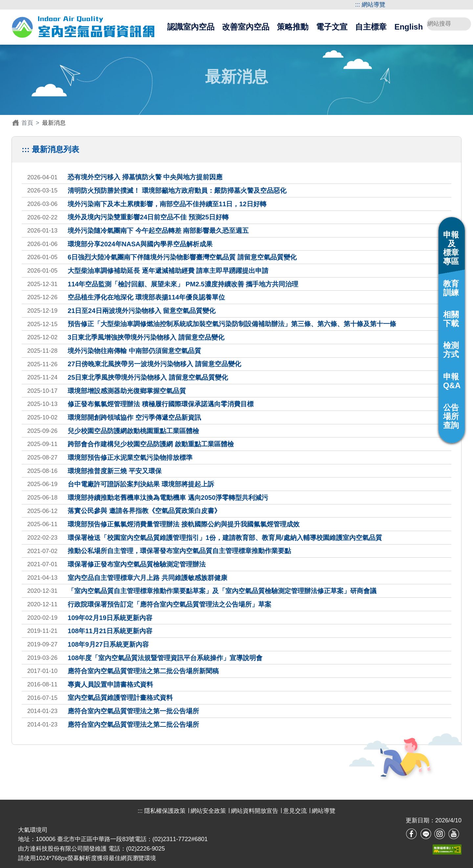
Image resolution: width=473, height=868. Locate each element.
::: (358, 5)
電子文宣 (332, 27)
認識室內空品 (191, 27)
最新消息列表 (56, 149)
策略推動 (293, 27)
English (409, 27)
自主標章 (371, 27)
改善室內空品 (246, 27)
